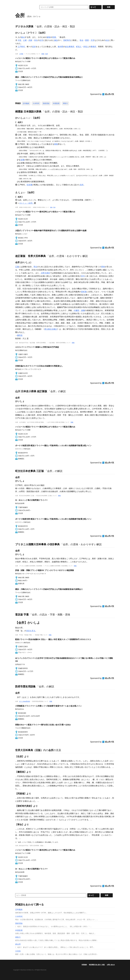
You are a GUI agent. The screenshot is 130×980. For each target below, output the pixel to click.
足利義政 (26, 103)
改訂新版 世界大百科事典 (30, 256)
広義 (17, 267)
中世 (19, 40)
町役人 (79, 47)
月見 (93, 40)
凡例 (46, 54)
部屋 (54, 37)
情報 (43, 54)
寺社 (36, 40)
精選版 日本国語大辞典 (28, 112)
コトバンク (25, 7)
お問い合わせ (111, 965)
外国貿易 (56, 103)
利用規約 (84, 965)
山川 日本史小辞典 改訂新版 (31, 391)
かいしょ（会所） (27, 203)
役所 (82, 185)
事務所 (93, 47)
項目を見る (31, 631)
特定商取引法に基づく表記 (97, 965)
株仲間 (61, 47)
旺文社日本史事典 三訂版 (30, 471)
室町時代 (67, 40)
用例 (103, 267)
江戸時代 (21, 47)
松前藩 (29, 185)
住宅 (41, 40)
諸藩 (22, 160)
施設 (56, 40)
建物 (49, 37)
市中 (83, 276)
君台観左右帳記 (51, 329)
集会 (23, 37)
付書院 (76, 310)
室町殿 (84, 292)
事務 (56, 144)
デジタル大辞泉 (24, 26)
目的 (34, 47)
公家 (25, 40)
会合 (107, 40)
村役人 (86, 47)
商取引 (65, 103)
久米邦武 (36, 103)
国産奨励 (46, 103)
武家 (30, 40)
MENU (17, 2)
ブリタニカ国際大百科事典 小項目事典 (37, 544)
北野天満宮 (45, 273)
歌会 (82, 40)
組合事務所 (70, 47)
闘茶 (87, 40)
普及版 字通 (22, 615)
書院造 (20, 335)
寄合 (35, 267)
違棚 (83, 310)
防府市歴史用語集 (25, 686)
